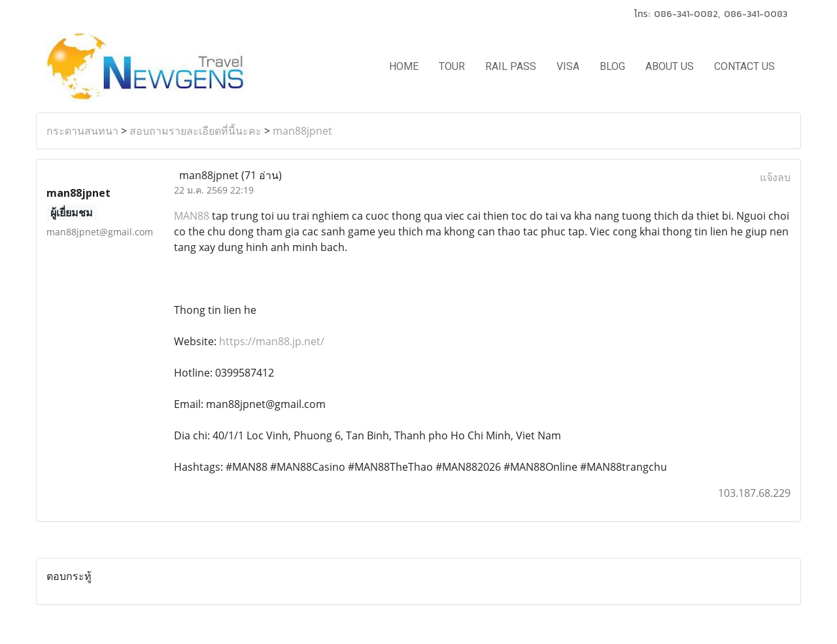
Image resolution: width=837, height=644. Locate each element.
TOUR (452, 66)
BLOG (612, 66)
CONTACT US (744, 66)
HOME (404, 66)
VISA (568, 66)
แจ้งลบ (775, 177)
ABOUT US (670, 66)
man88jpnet (302, 131)
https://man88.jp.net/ (272, 341)
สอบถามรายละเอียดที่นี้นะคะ (196, 131)
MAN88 (192, 216)
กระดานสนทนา (82, 131)
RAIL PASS (511, 66)
